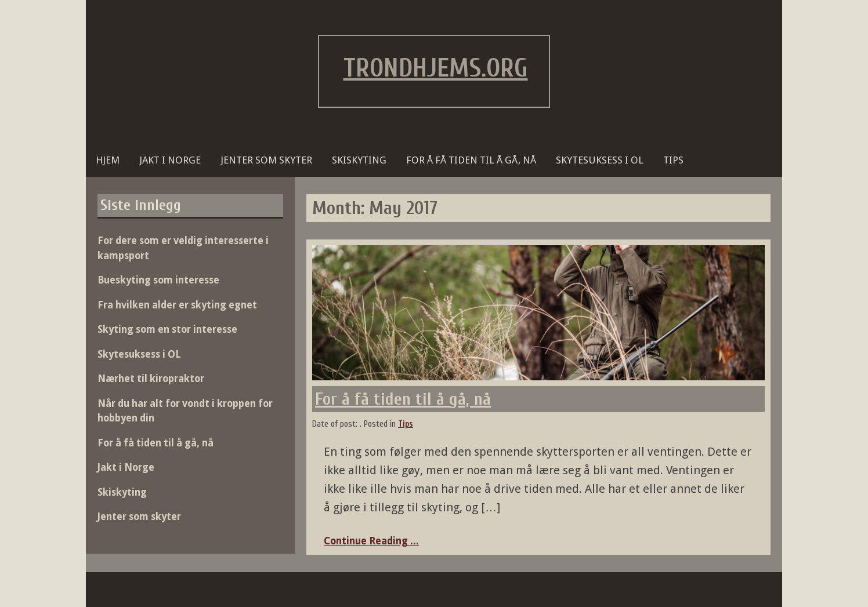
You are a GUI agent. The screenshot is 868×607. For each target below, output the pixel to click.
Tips (673, 160)
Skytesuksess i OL (600, 160)
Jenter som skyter (266, 160)
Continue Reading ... (371, 541)
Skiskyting (359, 160)
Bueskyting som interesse (158, 280)
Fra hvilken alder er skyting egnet (177, 305)
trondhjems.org (436, 68)
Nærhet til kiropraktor (151, 379)
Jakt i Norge (170, 160)
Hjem (108, 160)
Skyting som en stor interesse (167, 329)
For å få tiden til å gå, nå (471, 160)
